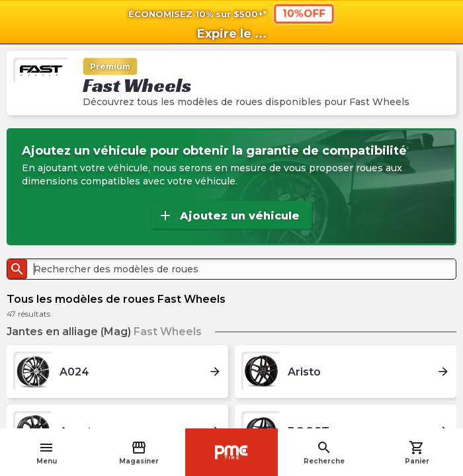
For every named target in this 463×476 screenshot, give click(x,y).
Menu (47, 453)
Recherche (324, 453)
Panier (417, 453)
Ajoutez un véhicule (229, 216)
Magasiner (139, 453)
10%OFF (304, 14)
